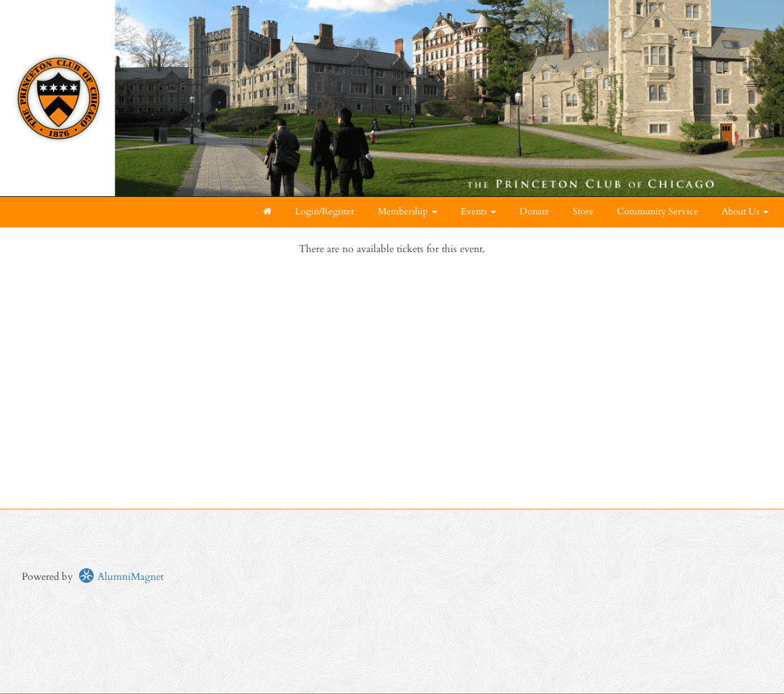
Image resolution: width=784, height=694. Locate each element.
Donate (534, 212)
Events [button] (478, 212)
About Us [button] (745, 212)
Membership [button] (408, 212)
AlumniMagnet (121, 577)
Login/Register (325, 212)
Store (583, 212)
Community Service (658, 212)
